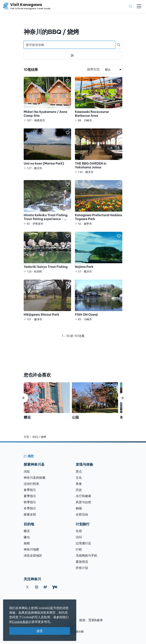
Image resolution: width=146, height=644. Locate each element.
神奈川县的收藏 (34, 478)
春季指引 (30, 490)
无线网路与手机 (86, 555)
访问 (79, 537)
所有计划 (82, 568)
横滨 (27, 531)
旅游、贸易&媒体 (91, 620)
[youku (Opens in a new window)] (55, 587)
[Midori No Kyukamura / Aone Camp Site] (47, 100)
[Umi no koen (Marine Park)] (47, 149)
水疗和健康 (83, 496)
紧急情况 (82, 562)
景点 (79, 471)
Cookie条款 (20, 622)
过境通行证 (83, 543)
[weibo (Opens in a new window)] (45, 587)
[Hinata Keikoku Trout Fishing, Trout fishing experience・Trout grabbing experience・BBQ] (47, 203)
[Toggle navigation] (139, 6)
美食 (79, 484)
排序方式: (94, 69)
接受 (40, 631)
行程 (79, 549)
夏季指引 (30, 496)
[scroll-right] (122, 398)
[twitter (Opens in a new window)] (27, 587)
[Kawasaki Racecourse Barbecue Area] (99, 100)
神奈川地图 (31, 549)
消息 (27, 471)
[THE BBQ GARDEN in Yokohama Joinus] (99, 151)
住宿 (79, 531)
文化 (79, 478)
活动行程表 (31, 484)
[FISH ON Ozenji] (99, 300)
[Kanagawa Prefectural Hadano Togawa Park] (99, 203)
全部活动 (82, 514)
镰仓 (27, 537)
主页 (26, 437)
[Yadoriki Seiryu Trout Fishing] (47, 253)
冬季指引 (30, 508)
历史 (79, 490)
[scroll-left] (24, 398)
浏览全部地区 (33, 555)
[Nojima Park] (99, 253)
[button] (68, 81)
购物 (79, 508)
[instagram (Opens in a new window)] (37, 587)
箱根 (27, 543)
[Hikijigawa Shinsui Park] (47, 300)
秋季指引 (30, 502)
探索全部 (30, 514)
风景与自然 (83, 502)
